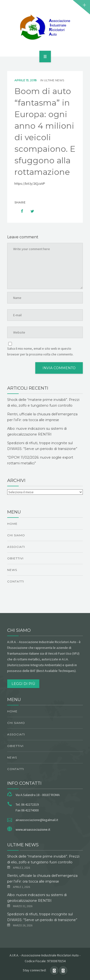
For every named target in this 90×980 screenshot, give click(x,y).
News (12, 570)
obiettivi (15, 558)
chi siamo (16, 535)
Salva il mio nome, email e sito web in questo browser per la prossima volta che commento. (40, 351)
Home (12, 524)
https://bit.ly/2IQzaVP (30, 183)
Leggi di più (23, 684)
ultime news (54, 80)
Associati (16, 547)
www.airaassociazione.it (33, 829)
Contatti (16, 581)
